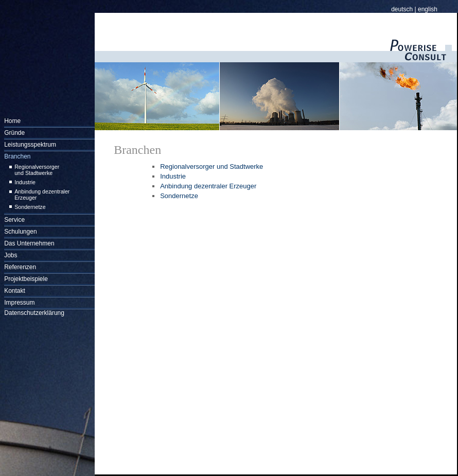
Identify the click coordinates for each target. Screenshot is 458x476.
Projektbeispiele (26, 279)
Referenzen (20, 267)
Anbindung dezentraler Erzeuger (208, 186)
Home (12, 121)
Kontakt (15, 291)
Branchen (17, 156)
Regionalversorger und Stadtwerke (37, 170)
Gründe (14, 133)
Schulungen (20, 232)
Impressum (19, 303)
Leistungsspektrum (30, 145)
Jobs (11, 255)
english (428, 9)
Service (14, 220)
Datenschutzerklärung (34, 313)
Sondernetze (30, 207)
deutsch (402, 9)
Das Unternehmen (29, 243)
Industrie (25, 182)
